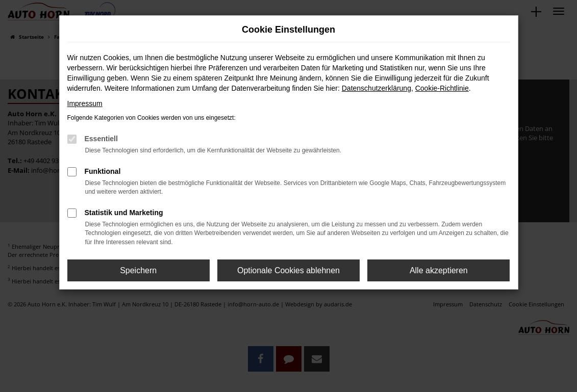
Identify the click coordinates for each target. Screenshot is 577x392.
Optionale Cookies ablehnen (288, 270)
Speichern (138, 270)
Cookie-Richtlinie (442, 88)
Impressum (85, 103)
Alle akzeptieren (439, 270)
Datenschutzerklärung (377, 88)
